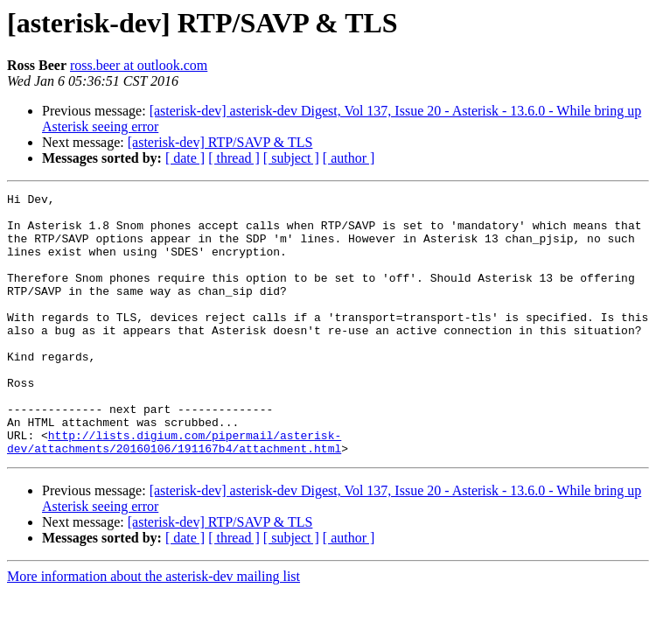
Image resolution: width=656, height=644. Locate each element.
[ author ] (349, 158)
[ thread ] (234, 158)
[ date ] (185, 158)
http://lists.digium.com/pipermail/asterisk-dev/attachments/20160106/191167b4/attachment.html (174, 493)
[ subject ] (291, 158)
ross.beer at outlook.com (139, 65)
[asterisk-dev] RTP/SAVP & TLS (220, 142)
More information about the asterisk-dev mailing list (154, 629)
